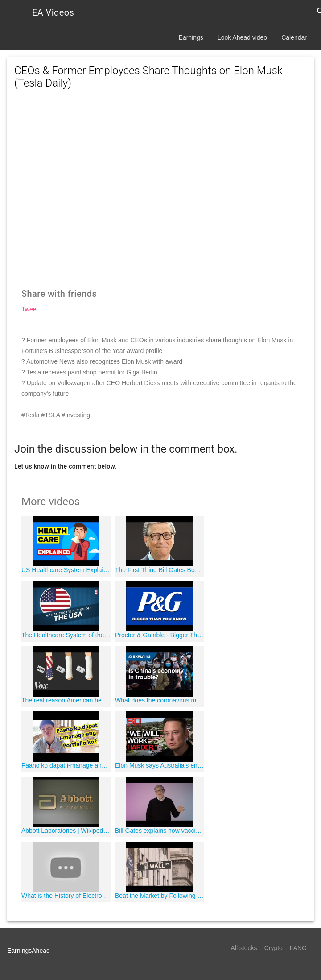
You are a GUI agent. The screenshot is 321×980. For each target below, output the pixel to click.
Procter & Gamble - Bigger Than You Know (160, 635)
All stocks (244, 948)
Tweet (30, 309)
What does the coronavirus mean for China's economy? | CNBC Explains (160, 700)
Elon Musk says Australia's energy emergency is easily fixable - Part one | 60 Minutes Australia (160, 765)
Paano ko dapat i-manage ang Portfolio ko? (66, 765)
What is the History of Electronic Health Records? (66, 896)
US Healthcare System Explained (66, 570)
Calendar (294, 37)
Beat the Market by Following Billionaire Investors (160, 896)
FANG (298, 948)
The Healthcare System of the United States (66, 635)
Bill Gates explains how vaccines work (160, 831)
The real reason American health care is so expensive (66, 700)
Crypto (274, 948)
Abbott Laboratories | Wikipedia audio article (66, 831)
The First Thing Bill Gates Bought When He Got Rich (160, 570)
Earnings (191, 37)
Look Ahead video (242, 37)
